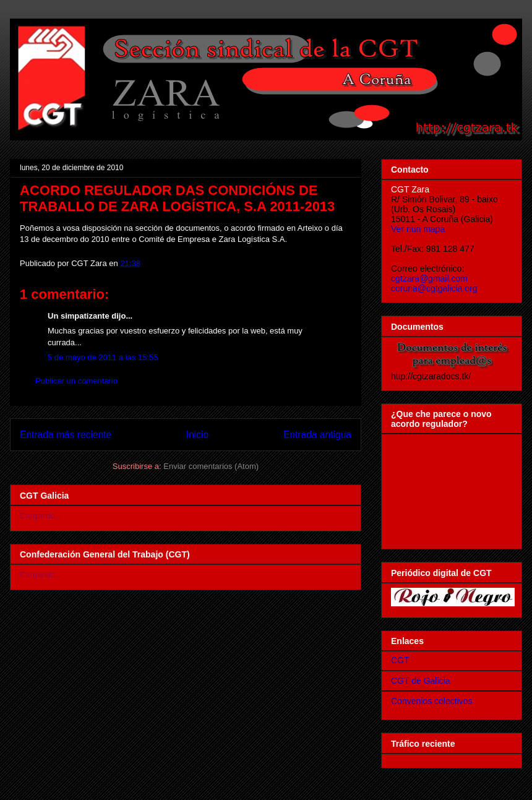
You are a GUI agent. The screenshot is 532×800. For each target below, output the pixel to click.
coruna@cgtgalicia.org (434, 288)
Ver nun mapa (418, 229)
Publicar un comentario (76, 381)
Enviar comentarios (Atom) (211, 466)
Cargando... (41, 516)
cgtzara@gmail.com (429, 278)
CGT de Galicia (420, 681)
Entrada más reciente (66, 435)
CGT (400, 660)
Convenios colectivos (432, 701)
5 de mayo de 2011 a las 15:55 (103, 357)
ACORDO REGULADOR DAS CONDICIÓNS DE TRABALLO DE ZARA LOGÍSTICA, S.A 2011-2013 (177, 198)
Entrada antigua (317, 435)
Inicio (197, 435)
